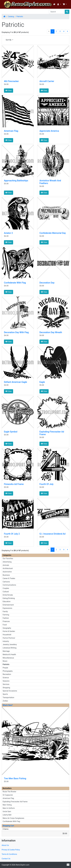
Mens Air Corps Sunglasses (13, 818)
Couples (6, 588)
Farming (6, 615)
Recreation (7, 674)
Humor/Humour (9, 638)
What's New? (8, 705)
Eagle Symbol (11, 432)
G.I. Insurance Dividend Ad (52, 534)
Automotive (7, 572)
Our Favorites (8, 558)
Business (6, 575)
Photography (8, 671)
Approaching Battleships (16, 181)
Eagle (42, 382)
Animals (6, 565)
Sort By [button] (9, 40)
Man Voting (7, 805)
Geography (7, 628)
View (9, 90)
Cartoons (6, 582)
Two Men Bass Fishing (15, 778)
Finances (6, 621)
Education (7, 601)
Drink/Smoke (8, 595)
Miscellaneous (8, 658)
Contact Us (6, 859)
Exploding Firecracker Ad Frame (15, 802)
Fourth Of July (46, 484)
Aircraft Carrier (47, 81)
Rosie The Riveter (9, 792)
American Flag (11, 131)
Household (7, 635)
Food (5, 625)
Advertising (7, 562)
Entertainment (8, 605)
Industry (6, 641)
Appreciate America (49, 131)
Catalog (11, 16)
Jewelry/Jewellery (10, 644)
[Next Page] (67, 31)
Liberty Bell (7, 815)
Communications (9, 585)
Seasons (6, 681)
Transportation (8, 697)
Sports (5, 694)
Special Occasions (10, 691)
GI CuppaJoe (8, 795)
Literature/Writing (10, 648)
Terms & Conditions (9, 854)
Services (6, 684)
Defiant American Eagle (15, 382)
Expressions (7, 608)
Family (5, 611)
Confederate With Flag (15, 283)
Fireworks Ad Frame (14, 484)
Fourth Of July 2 (12, 534)
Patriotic (20, 16)
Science (6, 678)
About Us (5, 845)
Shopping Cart (8, 826)
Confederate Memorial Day (53, 233)
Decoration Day (47, 283)
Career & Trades (9, 578)
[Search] (57, 12)
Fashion (6, 618)
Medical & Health (9, 654)
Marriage (6, 651)
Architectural (8, 568)
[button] (59, 4)
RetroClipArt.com (23, 865)
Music (5, 661)
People (5, 668)
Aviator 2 (8, 233)
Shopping (6, 688)
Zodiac (5, 701)
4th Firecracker (11, 81)
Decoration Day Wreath (51, 332)
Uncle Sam (7, 811)
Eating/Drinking (9, 598)
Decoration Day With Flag (16, 332)
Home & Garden (9, 631)
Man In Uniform (9, 808)
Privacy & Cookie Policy (11, 850)
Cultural (6, 592)
